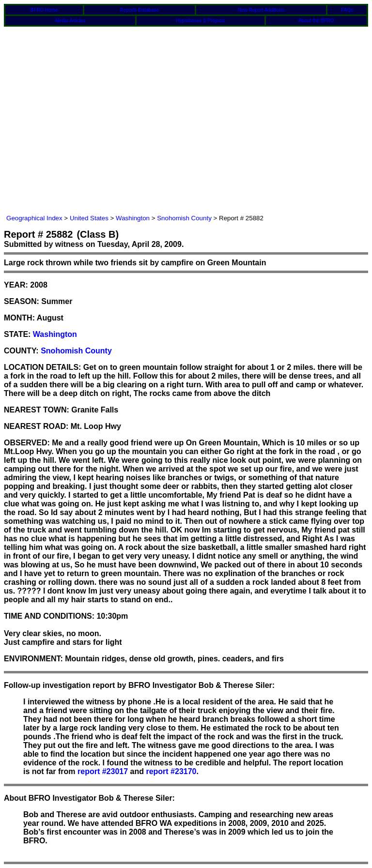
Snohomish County (184, 218)
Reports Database (140, 10)
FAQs (347, 10)
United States (89, 218)
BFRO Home (44, 10)
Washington (133, 218)
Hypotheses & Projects (200, 21)
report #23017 (103, 771)
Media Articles (70, 21)
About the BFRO (316, 21)
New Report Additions (261, 10)
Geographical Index (34, 218)
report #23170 (171, 771)
